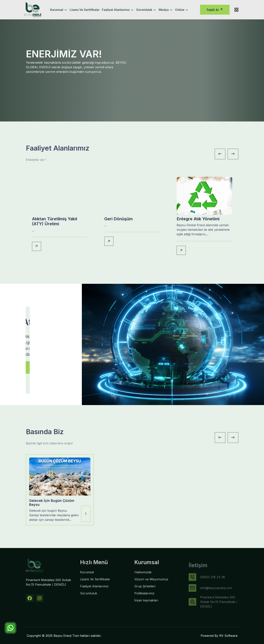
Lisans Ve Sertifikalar (85, 10)
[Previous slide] (220, 154)
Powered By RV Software (219, 636)
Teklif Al (215, 10)
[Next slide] (233, 154)
